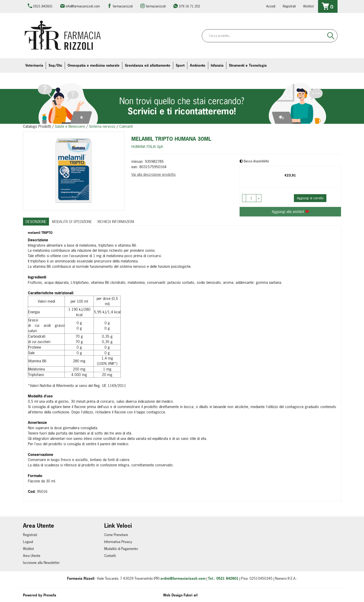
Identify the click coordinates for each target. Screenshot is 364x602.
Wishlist (308, 6)
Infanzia (217, 65)
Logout (28, 542)
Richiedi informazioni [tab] (116, 222)
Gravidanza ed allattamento (148, 65)
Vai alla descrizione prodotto (154, 174)
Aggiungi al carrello (310, 198)
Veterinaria (34, 65)
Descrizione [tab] (36, 222)
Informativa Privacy (118, 542)
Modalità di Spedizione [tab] (72, 222)
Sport (180, 65)
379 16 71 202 (189, 6)
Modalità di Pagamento (121, 549)
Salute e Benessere (70, 126)
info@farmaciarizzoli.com (83, 6)
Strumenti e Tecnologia (248, 65)
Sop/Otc (55, 65)
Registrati (289, 6)
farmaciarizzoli (123, 6)
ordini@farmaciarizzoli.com (183, 578)
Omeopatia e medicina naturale (94, 65)
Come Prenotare (116, 535)
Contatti (110, 556)
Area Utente (32, 556)
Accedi (271, 6)
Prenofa (50, 595)
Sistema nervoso (102, 126)
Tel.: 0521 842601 (223, 578)
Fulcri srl (191, 595)
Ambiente (198, 65)
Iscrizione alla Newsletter (41, 563)
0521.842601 (43, 6)
